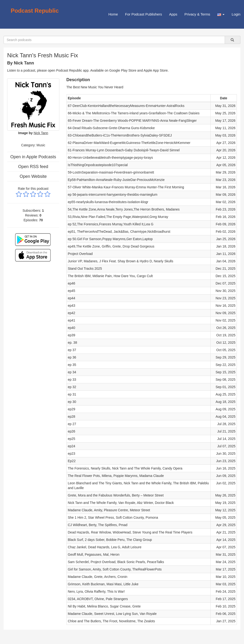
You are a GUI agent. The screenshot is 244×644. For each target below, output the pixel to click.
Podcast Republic (35, 11)
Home (113, 14)
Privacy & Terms (197, 14)
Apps (173, 14)
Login (236, 14)
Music (41, 145)
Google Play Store (123, 70)
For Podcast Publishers (144, 14)
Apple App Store (156, 70)
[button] (221, 14)
